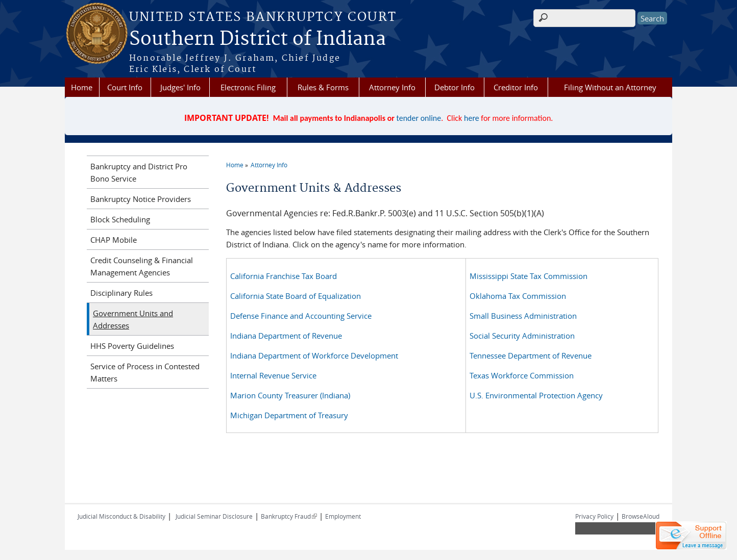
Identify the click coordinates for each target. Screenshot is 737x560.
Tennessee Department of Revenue (531, 355)
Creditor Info (516, 87)
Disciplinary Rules (121, 293)
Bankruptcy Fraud (289, 516)
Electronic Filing (248, 87)
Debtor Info (455, 87)
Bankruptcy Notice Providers (141, 199)
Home (82, 87)
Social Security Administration (522, 336)
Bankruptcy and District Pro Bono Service (139, 172)
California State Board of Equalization (296, 296)
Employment (343, 516)
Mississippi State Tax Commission (529, 276)
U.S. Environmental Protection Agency (536, 395)
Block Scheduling (120, 219)
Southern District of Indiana (257, 39)
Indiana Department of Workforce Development (314, 355)
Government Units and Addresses (133, 319)
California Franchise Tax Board (284, 276)
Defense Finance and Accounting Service (301, 316)
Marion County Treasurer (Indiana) (290, 395)
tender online (419, 118)
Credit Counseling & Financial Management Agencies (142, 266)
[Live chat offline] (691, 536)
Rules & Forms (323, 87)
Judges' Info (180, 87)
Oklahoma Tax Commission (518, 296)
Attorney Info (392, 87)
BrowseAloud (641, 516)
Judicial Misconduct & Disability (121, 516)
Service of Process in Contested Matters (145, 372)
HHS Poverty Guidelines (132, 346)
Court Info (125, 87)
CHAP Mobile (114, 240)
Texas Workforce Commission (522, 375)
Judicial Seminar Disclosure (214, 516)
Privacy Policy (594, 516)
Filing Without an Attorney (610, 87)
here (472, 118)
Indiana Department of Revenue (286, 336)
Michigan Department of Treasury (289, 415)
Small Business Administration (523, 316)
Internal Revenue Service (273, 375)
